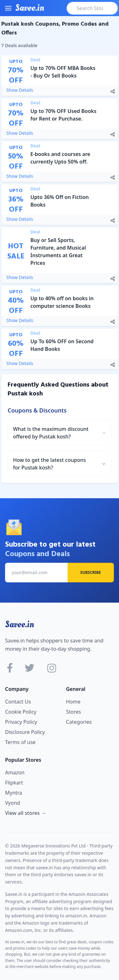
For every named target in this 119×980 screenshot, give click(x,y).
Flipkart (14, 783)
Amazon (15, 772)
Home (73, 702)
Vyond (13, 803)
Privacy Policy (21, 722)
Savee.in (20, 624)
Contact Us (18, 702)
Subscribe (91, 572)
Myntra (14, 793)
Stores (73, 712)
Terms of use (20, 742)
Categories (79, 722)
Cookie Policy (21, 712)
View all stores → (26, 813)
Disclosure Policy (25, 732)
